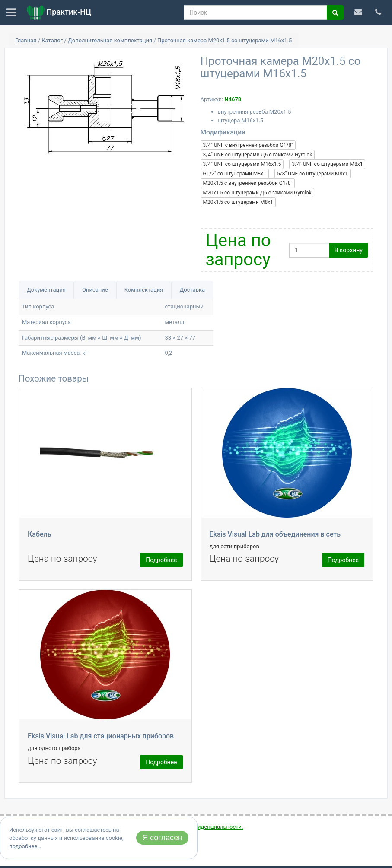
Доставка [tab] (192, 290)
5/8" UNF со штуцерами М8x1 (312, 174)
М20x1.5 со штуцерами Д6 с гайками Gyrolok (257, 193)
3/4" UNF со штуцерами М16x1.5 (242, 164)
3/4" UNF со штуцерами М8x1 (327, 164)
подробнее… (25, 846)
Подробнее (161, 560)
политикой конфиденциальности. (199, 827)
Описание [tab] (95, 290)
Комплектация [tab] (144, 290)
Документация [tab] (46, 290)
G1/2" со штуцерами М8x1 (235, 174)
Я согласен (162, 838)
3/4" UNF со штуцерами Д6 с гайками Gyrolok (258, 155)
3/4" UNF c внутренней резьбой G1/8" (248, 145)
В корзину (349, 250)
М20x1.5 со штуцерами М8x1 (238, 202)
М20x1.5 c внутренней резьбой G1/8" (248, 183)
